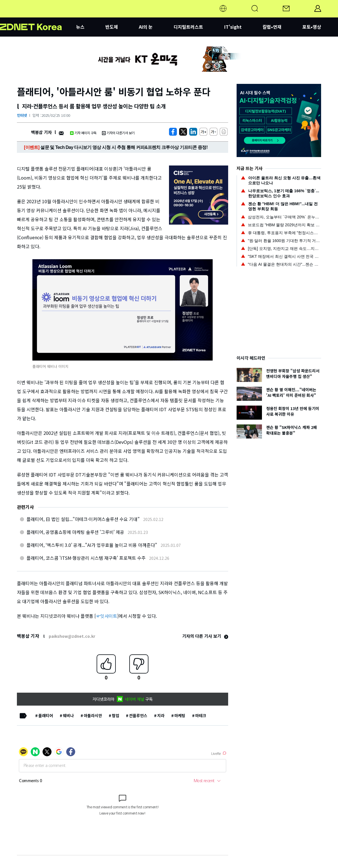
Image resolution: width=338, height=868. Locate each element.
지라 (161, 715)
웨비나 (68, 715)
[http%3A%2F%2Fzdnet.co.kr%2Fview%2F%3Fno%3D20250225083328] (193, 132)
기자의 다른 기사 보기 (205, 636)
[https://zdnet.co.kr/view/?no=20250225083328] (173, 132)
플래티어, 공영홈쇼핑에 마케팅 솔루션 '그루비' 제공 (75, 532)
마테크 (201, 715)
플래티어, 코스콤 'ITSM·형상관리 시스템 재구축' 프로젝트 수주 (86, 558)
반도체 (112, 27)
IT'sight (233, 27)
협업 (115, 715)
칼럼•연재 (272, 27)
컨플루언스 (138, 715)
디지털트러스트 (188, 27)
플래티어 (46, 715)
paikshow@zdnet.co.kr (72, 636)
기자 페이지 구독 (83, 133)
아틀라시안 (93, 715)
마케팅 (180, 715)
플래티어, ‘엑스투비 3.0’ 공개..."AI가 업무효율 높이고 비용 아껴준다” (92, 545)
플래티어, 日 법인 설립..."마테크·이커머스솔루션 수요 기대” (83, 519)
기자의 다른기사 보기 (118, 133)
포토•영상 (312, 27)
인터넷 (22, 115)
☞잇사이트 (106, 616)
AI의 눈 (146, 27)
